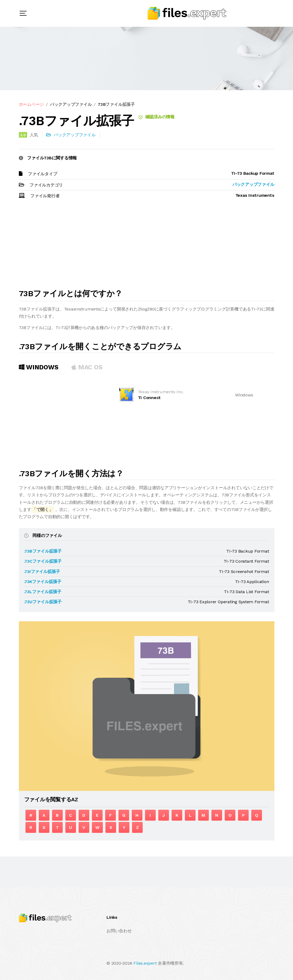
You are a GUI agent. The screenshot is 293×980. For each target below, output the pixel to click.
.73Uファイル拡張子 (43, 602)
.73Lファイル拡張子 (43, 592)
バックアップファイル (71, 104)
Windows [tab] (39, 367)
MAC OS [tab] (87, 367)
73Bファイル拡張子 (116, 104)
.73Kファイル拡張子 (43, 582)
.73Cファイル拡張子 (43, 561)
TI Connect (149, 398)
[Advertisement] (147, 246)
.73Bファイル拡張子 (43, 551)
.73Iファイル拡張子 (42, 572)
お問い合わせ (119, 931)
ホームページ (31, 104)
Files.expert (145, 963)
